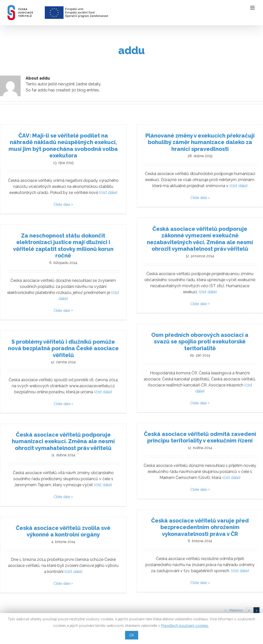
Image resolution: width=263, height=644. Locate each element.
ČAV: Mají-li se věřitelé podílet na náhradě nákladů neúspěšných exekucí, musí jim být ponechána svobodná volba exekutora (63, 145)
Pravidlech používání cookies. (185, 626)
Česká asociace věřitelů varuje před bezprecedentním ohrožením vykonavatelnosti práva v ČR (208, 502)
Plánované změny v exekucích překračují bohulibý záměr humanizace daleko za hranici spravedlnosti (191, 142)
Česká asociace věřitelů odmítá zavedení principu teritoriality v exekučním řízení (191, 427)
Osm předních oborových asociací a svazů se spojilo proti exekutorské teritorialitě (173, 328)
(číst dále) (108, 193)
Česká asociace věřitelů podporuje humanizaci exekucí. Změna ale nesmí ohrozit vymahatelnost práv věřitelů (63, 433)
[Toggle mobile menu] (253, 8)
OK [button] (132, 635)
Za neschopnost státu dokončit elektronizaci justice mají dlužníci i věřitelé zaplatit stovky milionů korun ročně (81, 250)
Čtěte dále (62, 205)
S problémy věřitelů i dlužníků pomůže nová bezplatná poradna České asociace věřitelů (99, 335)
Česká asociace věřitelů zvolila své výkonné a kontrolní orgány (81, 526)
